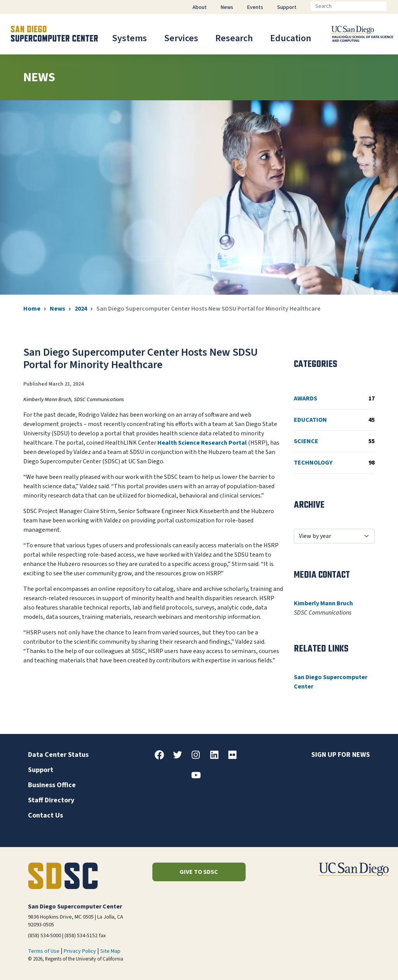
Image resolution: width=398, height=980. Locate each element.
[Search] (349, 6)
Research (234, 38)
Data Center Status (58, 755)
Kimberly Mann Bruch (323, 603)
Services (181, 38)
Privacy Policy (80, 951)
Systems (129, 38)
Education (291, 38)
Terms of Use (44, 951)
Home (32, 309)
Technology (334, 463)
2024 (81, 309)
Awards (334, 398)
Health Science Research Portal (202, 443)
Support (41, 770)
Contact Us (45, 815)
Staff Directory (51, 800)
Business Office (52, 785)
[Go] (393, 6)
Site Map (110, 951)
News (58, 309)
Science (334, 441)
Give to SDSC (199, 872)
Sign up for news (341, 755)
